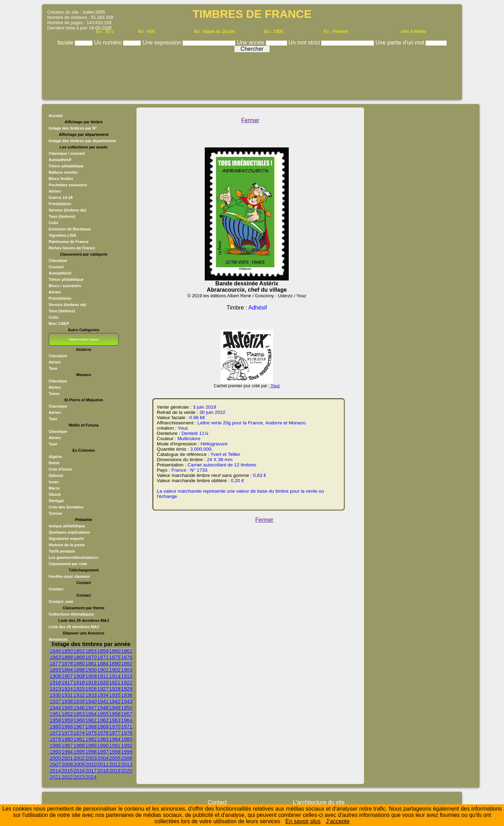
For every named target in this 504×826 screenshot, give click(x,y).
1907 (67, 676)
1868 (67, 657)
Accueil (56, 116)
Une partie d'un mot (401, 43)
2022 (67, 777)
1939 (79, 701)
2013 (127, 764)
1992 (127, 745)
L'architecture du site (319, 802)
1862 (127, 651)
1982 (91, 739)
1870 (91, 657)
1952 (67, 714)
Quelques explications (69, 532)
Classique (58, 261)
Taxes (54, 394)
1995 (79, 752)
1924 (67, 689)
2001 (67, 758)
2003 (91, 758)
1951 (55, 714)
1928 (115, 689)
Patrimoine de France (69, 242)
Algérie (55, 457)
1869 (79, 657)
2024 (91, 777)
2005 (115, 758)
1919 (91, 682)
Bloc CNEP (59, 324)
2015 (67, 771)
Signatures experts (66, 539)
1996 (91, 752)
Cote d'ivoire (60, 469)
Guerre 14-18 (61, 197)
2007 (55, 764)
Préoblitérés (60, 204)
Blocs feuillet (61, 179)
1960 (79, 720)
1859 (103, 651)
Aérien (55, 191)
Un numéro (109, 43)
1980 (67, 739)
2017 (91, 771)
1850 (67, 651)
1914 (115, 676)
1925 (79, 689)
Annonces (58, 639)
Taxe (53, 368)
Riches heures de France (72, 248)
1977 (115, 733)
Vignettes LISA (62, 235)
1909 (91, 676)
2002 (79, 758)
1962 (103, 720)
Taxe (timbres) (62, 216)
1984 (115, 739)
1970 (115, 727)
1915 (127, 676)
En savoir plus (303, 821)
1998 (115, 752)
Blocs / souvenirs (65, 286)
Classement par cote (68, 564)
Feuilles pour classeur (69, 576)
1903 (127, 670)
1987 (67, 745)
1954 (91, 714)
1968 (91, 727)
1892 (127, 664)
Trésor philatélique (66, 166)
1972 (55, 733)
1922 (127, 682)
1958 (55, 720)
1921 (115, 682)
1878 (67, 664)
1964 (127, 720)
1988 (79, 745)
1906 (55, 676)
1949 (115, 708)
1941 (103, 701)
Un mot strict (305, 43)
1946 (79, 708)
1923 (55, 689)
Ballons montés (63, 172)
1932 (79, 695)
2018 (103, 771)
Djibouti (56, 476)
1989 (91, 745)
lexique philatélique (67, 526)
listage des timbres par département (82, 141)
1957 (127, 714)
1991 (115, 745)
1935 (115, 695)
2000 (55, 758)
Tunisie (55, 513)
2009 (79, 764)
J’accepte (338, 821)
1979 (55, 739)
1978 (127, 733)
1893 (55, 670)
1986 (55, 745)
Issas (54, 482)
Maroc (54, 488)
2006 (127, 758)
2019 (115, 771)
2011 (103, 764)
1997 (103, 752)
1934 (103, 695)
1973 (67, 733)
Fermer (250, 120)
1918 (79, 682)
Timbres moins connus (84, 339)
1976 (103, 733)
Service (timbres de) (67, 210)
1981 (79, 739)
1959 (67, 720)
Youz (275, 386)
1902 (115, 670)
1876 (127, 657)
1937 (55, 701)
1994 (67, 752)
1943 (127, 701)
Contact (56, 589)
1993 (55, 752)
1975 (91, 733)
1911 (103, 676)
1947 (91, 708)
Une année (251, 43)
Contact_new (61, 602)
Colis (53, 223)
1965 (55, 727)
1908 (79, 676)
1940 (91, 701)
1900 (91, 670)
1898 (79, 670)
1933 (91, 695)
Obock (55, 494)
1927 (103, 689)
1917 (67, 682)
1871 (103, 657)
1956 (115, 714)
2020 (127, 771)
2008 (67, 764)
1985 (127, 739)
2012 (115, 764)
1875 (115, 657)
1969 (103, 727)
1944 (55, 708)
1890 (115, 664)
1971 (127, 727)
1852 (79, 651)
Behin (54, 463)
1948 (103, 708)
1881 (91, 664)
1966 (67, 727)
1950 (127, 708)
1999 (127, 752)
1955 (103, 714)
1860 (115, 651)
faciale (66, 43)
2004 (103, 758)
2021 (55, 777)
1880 (79, 664)
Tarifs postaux (62, 551)
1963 (115, 720)
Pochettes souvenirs (68, 185)
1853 (91, 651)
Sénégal (56, 501)
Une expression (163, 43)
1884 (103, 664)
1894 (67, 670)
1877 (55, 664)
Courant (56, 267)
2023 (79, 777)
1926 (91, 689)
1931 (67, 695)
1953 (79, 714)
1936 (127, 695)
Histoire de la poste (67, 545)
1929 (127, 689)
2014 (55, 771)
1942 (115, 701)
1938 (67, 701)
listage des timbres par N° (73, 128)
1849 (55, 651)
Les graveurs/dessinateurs (73, 557)
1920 (103, 682)
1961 (91, 720)
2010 (91, 764)
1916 (55, 682)
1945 (67, 708)
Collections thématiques (71, 614)
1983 (103, 739)
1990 (103, 745)
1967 (79, 727)
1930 (55, 695)
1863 (55, 657)
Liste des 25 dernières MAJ (74, 627)
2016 (79, 771)
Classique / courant (67, 153)
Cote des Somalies (66, 507)
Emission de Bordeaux (70, 229)
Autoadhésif (60, 160)
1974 (79, 733)
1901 (103, 670)
